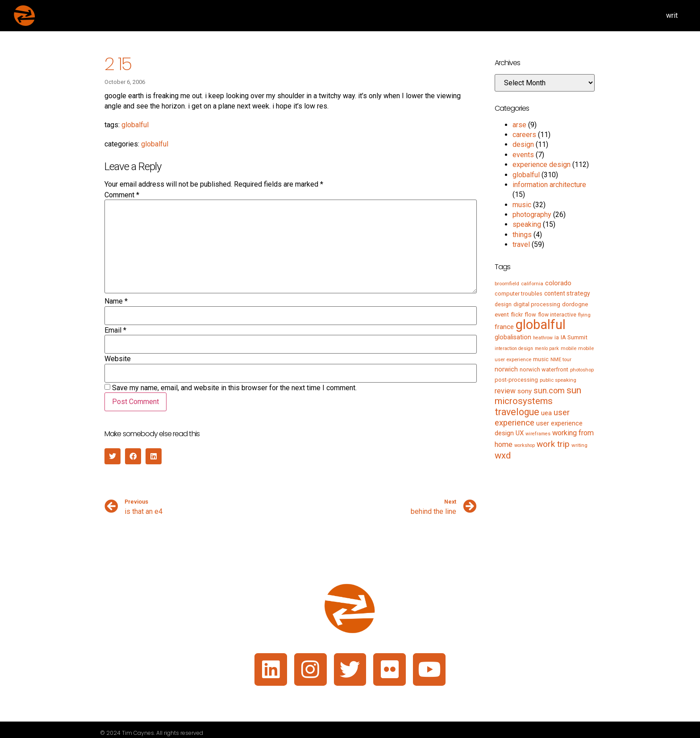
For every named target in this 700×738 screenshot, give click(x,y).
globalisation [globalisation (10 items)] (513, 337)
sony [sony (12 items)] (525, 391)
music (522, 205)
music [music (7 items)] (541, 359)
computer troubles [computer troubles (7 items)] (519, 294)
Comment (122, 195)
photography (532, 215)
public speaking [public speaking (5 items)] (558, 380)
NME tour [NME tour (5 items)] (561, 359)
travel (521, 244)
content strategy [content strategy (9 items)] (567, 293)
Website (118, 359)
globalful (135, 125)
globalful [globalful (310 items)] (541, 325)
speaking (527, 224)
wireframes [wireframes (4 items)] (538, 434)
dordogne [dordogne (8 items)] (575, 304)
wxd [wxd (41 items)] (503, 455)
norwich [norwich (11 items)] (506, 369)
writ (672, 15)
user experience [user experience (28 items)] (532, 418)
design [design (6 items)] (503, 304)
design (523, 144)
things (522, 235)
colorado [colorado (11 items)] (558, 283)
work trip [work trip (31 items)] (553, 444)
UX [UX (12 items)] (520, 433)
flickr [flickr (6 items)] (517, 315)
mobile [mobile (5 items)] (569, 348)
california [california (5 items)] (532, 284)
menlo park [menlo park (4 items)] (547, 348)
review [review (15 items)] (505, 391)
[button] (112, 456)
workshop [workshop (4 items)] (525, 445)
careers (524, 135)
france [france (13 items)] (504, 327)
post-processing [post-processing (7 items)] (516, 380)
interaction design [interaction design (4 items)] (514, 348)
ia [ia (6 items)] (557, 338)
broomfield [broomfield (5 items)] (507, 284)
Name (116, 301)
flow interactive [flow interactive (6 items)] (557, 315)
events (523, 155)
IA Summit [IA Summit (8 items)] (574, 337)
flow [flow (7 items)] (530, 315)
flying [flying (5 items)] (584, 315)
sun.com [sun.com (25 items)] (549, 390)
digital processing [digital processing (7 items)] (537, 304)
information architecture (549, 185)
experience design (542, 165)
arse (519, 125)
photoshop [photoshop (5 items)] (582, 370)
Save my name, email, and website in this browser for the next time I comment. (234, 388)
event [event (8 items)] (502, 315)
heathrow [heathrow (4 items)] (543, 338)
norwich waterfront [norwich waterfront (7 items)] (544, 369)
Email (115, 330)
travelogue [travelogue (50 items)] (517, 412)
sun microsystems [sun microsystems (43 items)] (538, 396)
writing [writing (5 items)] (579, 445)
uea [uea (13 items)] (546, 413)
